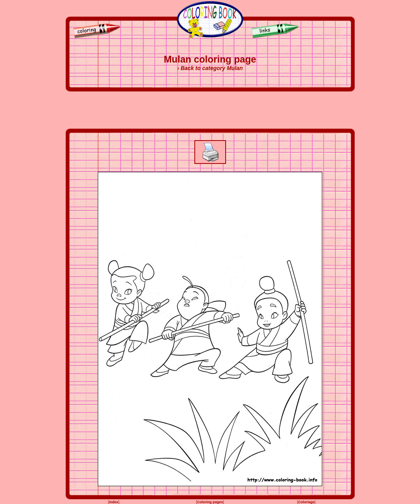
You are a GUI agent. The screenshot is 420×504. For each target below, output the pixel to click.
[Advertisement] (210, 110)
